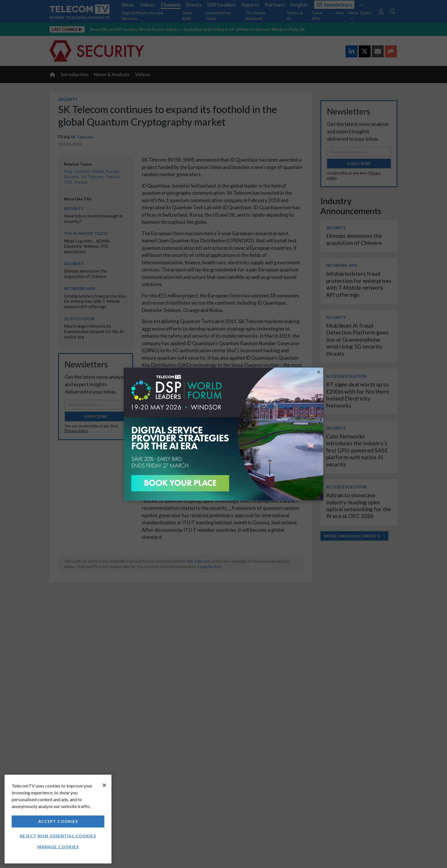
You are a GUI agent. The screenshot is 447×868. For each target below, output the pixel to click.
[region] (58, 819)
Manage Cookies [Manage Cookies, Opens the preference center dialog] (58, 847)
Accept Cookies (58, 821)
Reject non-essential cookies (58, 836)
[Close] (104, 785)
